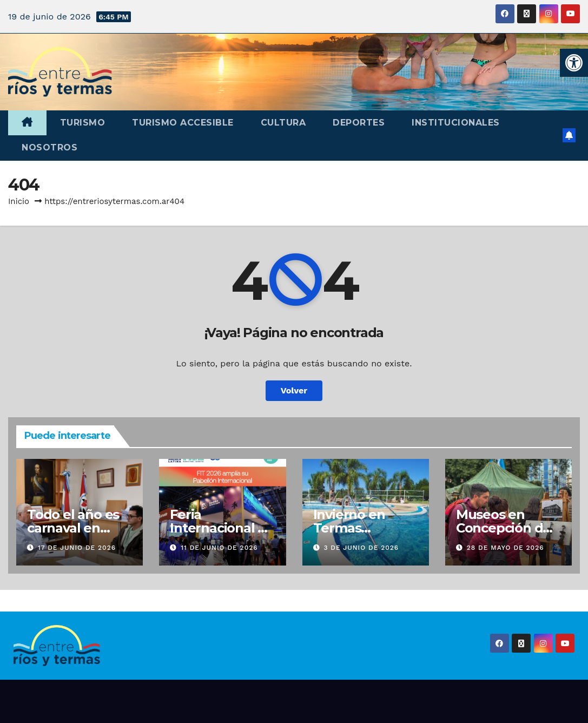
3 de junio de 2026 (361, 548)
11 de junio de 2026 (219, 548)
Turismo (83, 123)
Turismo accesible (183, 123)
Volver (294, 390)
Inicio (19, 201)
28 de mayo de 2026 (506, 548)
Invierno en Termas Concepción (351, 528)
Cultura (283, 123)
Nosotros (49, 147)
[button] (574, 63)
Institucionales (456, 123)
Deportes (359, 123)
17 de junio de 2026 (77, 548)
